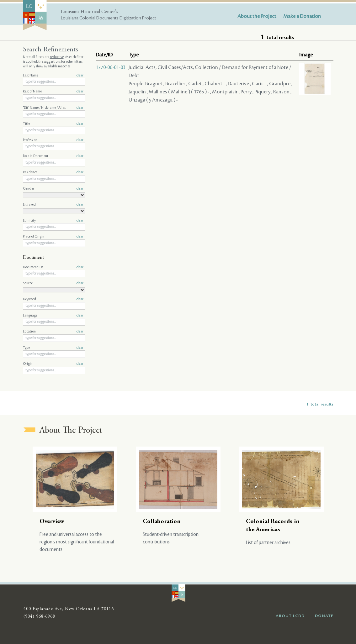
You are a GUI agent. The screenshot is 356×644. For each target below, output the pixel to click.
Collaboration (162, 522)
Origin (53, 364)
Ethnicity (53, 221)
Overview (52, 522)
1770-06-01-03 (111, 67)
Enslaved (53, 205)
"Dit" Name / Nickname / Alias (53, 108)
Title (53, 124)
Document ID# (53, 267)
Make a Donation (302, 16)
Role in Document (53, 156)
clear (80, 76)
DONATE (324, 616)
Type (53, 348)
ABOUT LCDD (290, 616)
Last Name (53, 76)
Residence (53, 172)
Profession (53, 140)
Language (53, 316)
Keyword (53, 299)
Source (53, 283)
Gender (53, 189)
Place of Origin (53, 237)
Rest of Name (53, 92)
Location (53, 332)
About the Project (257, 16)
